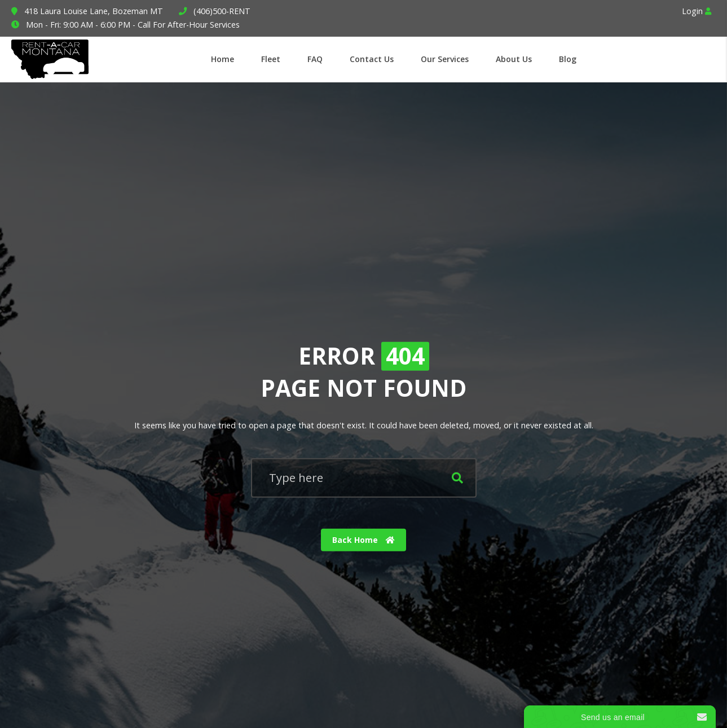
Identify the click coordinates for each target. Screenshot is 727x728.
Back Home (363, 540)
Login (697, 11)
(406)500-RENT (222, 11)
